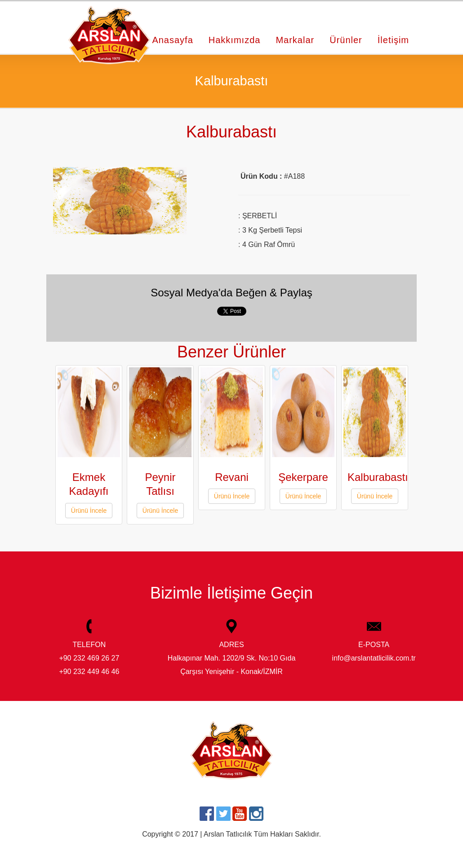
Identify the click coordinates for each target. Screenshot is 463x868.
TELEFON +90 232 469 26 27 (89, 642)
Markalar (295, 40)
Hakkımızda (235, 40)
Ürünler (346, 40)
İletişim (393, 40)
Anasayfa (172, 40)
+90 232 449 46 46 (89, 672)
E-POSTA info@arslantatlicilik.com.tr (374, 642)
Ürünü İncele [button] (89, 511)
